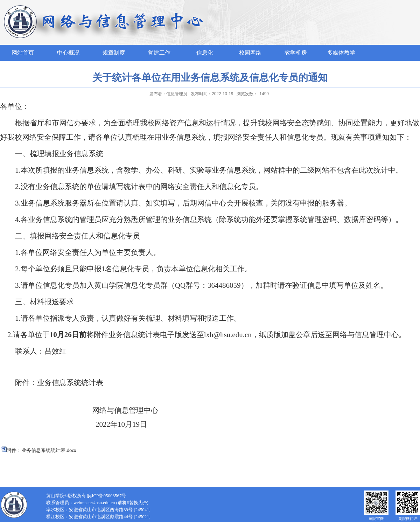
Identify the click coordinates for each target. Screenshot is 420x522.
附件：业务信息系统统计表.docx (41, 450)
